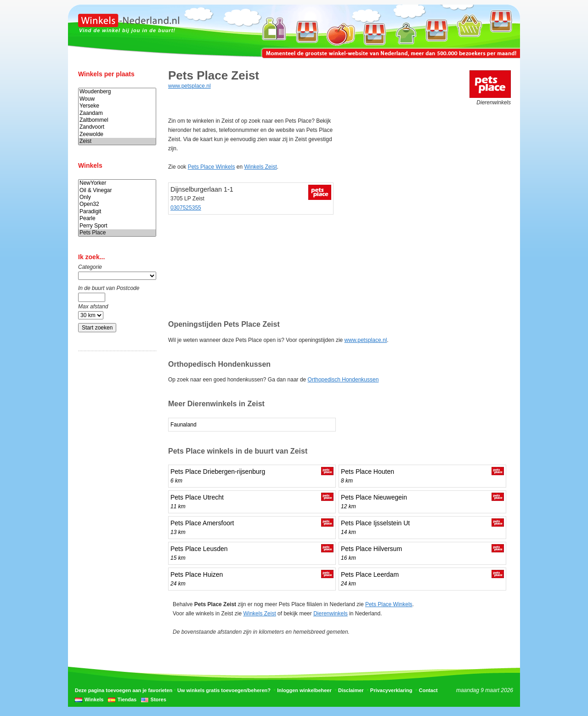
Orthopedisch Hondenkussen (343, 380)
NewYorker (117, 183)
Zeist (117, 141)
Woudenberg (117, 92)
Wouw (117, 99)
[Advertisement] (115, 502)
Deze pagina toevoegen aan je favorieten (124, 690)
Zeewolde (117, 134)
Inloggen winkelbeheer (304, 690)
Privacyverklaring (391, 690)
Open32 (117, 204)
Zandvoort (117, 127)
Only (117, 197)
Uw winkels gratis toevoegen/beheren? (224, 690)
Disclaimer (351, 690)
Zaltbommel (117, 120)
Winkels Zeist (260, 167)
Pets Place (117, 233)
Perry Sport (117, 226)
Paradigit (117, 212)
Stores (158, 699)
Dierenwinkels (331, 614)
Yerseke (117, 106)
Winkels (94, 699)
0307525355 (186, 208)
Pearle (117, 219)
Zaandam (117, 113)
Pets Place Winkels (212, 167)
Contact (428, 690)
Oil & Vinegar (117, 190)
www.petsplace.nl (189, 86)
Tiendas (127, 699)
